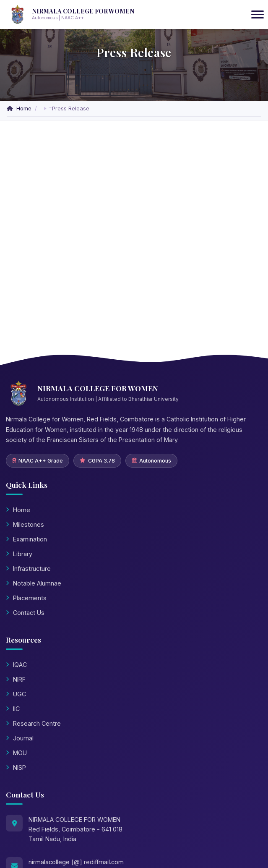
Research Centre (33, 723)
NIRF (16, 679)
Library (19, 554)
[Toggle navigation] (258, 15)
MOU (16, 753)
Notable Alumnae (34, 583)
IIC (13, 709)
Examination (26, 539)
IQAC (16, 665)
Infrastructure (28, 569)
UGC (16, 694)
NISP (16, 767)
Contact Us (25, 613)
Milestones (25, 524)
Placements (26, 598)
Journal (20, 738)
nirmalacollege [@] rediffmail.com (76, 862)
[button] (45, 108)
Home (20, 108)
